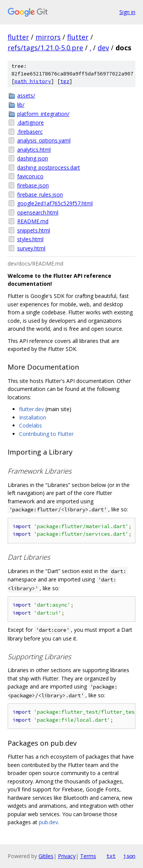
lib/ (21, 105)
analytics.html (34, 150)
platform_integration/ (43, 114)
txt (111, 856)
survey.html (31, 248)
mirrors (48, 37)
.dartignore (31, 123)
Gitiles (46, 856)
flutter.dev (31, 409)
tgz (65, 81)
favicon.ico (30, 176)
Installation (33, 417)
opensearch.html (38, 212)
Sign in (127, 12)
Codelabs (31, 425)
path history (33, 81)
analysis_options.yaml (44, 140)
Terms (88, 856)
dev (103, 48)
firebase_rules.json (40, 195)
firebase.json (33, 185)
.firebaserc (30, 132)
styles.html (30, 239)
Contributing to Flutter (46, 434)
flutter (18, 37)
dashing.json (33, 158)
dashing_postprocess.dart (49, 167)
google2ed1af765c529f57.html (55, 203)
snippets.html (34, 230)
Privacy (67, 856)
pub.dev (48, 822)
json (129, 856)
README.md (33, 221)
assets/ (26, 95)
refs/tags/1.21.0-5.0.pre (45, 48)
